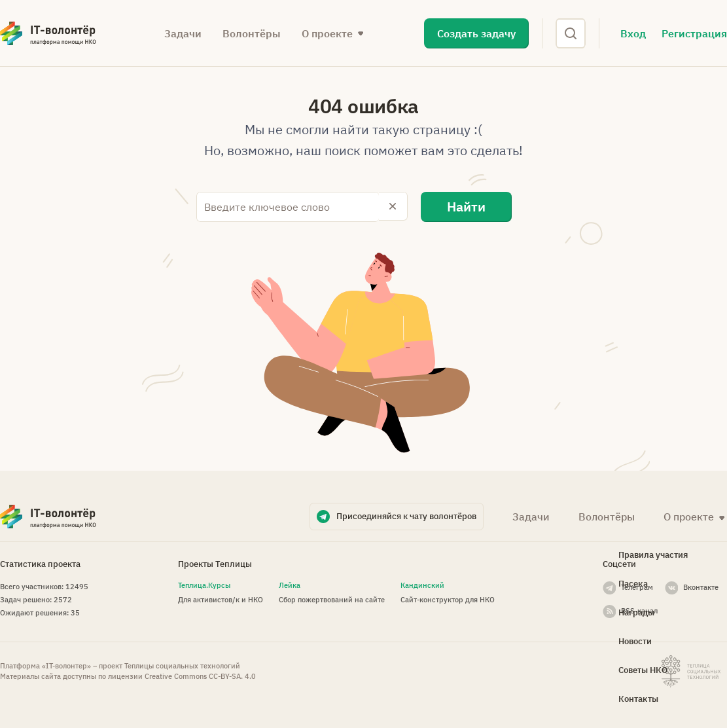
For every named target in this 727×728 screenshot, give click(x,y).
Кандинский (422, 584)
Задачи (183, 33)
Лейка (290, 584)
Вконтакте (701, 586)
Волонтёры (252, 33)
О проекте (327, 33)
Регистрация (694, 33)
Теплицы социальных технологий (182, 665)
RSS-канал (639, 610)
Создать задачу (476, 33)
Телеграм (637, 586)
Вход (633, 33)
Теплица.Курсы (204, 584)
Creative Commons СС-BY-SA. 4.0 (200, 676)
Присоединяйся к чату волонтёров (406, 515)
